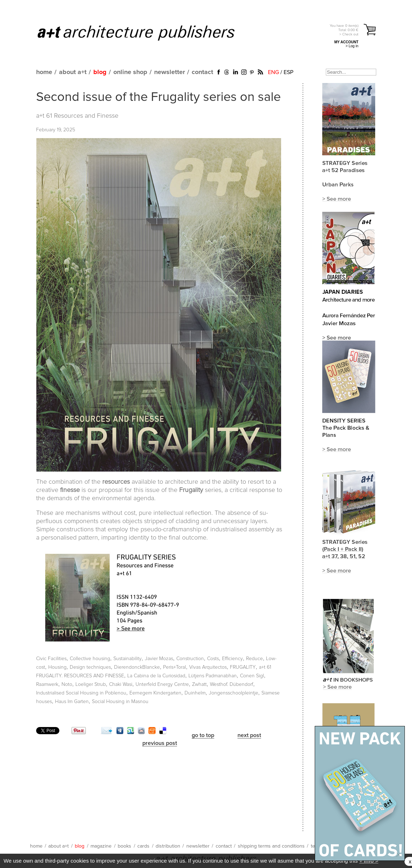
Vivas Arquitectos (208, 667)
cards (143, 846)
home (44, 72)
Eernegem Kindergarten (155, 693)
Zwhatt (199, 684)
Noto (67, 684)
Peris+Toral (175, 667)
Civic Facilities (51, 659)
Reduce (254, 659)
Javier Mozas (159, 659)
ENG (273, 72)
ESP (288, 72)
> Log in (352, 46)
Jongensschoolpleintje (234, 693)
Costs (213, 659)
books (124, 846)
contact (202, 72)
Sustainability (127, 659)
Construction (190, 659)
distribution (168, 846)
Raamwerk (47, 684)
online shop (130, 72)
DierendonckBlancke (137, 667)
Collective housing (90, 659)
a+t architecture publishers (145, 33)
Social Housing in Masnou (120, 702)
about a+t (73, 72)
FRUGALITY (243, 667)
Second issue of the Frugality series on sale (158, 97)
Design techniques (90, 667)
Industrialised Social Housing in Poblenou (81, 693)
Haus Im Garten (72, 702)
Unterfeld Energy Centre (162, 684)
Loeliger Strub (91, 684)
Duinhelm (195, 693)
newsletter (170, 72)
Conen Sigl (252, 676)
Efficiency (232, 659)
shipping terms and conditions (271, 846)
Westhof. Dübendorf (232, 684)
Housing (57, 667)
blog (100, 72)
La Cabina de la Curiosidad (156, 676)
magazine (101, 846)
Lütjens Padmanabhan (213, 676)
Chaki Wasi (121, 684)
